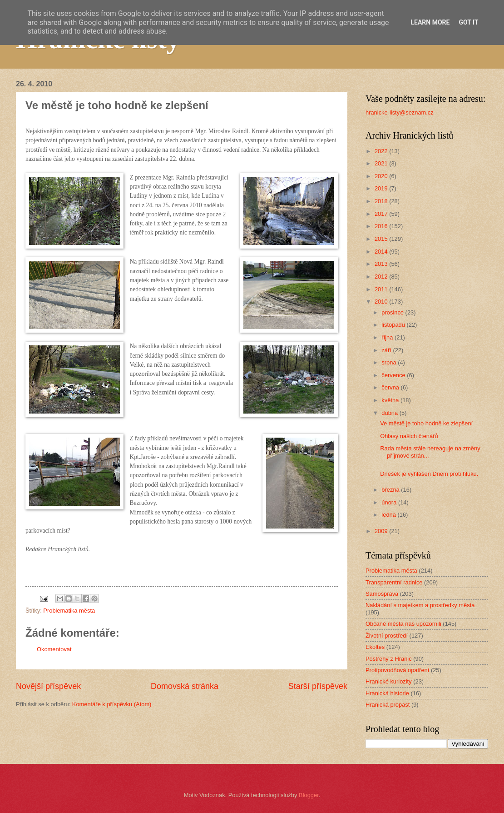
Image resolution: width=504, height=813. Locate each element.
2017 (382, 214)
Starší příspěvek (318, 686)
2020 (382, 176)
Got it (468, 22)
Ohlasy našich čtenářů (409, 436)
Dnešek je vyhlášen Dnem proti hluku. (429, 474)
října (388, 337)
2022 (382, 151)
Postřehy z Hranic (389, 659)
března (391, 490)
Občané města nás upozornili (403, 624)
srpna (390, 362)
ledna (389, 515)
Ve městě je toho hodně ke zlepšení (426, 423)
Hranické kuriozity (389, 681)
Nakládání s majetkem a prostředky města (420, 605)
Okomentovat (54, 649)
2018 (382, 201)
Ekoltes (375, 647)
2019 (382, 188)
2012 (382, 277)
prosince (393, 312)
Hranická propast (388, 705)
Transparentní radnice (394, 582)
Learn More (430, 22)
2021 (382, 163)
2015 (382, 239)
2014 (382, 252)
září (387, 350)
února (390, 502)
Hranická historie (387, 693)
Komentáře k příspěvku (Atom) (112, 704)
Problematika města (69, 611)
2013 (382, 264)
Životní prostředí (387, 636)
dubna (390, 413)
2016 (382, 226)
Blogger (309, 795)
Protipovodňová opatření (397, 670)
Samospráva (382, 594)
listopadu (394, 325)
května (391, 400)
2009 (382, 531)
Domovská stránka (185, 686)
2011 (382, 289)
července (394, 375)
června (391, 387)
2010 (382, 302)
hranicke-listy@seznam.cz (400, 112)
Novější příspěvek (48, 686)
